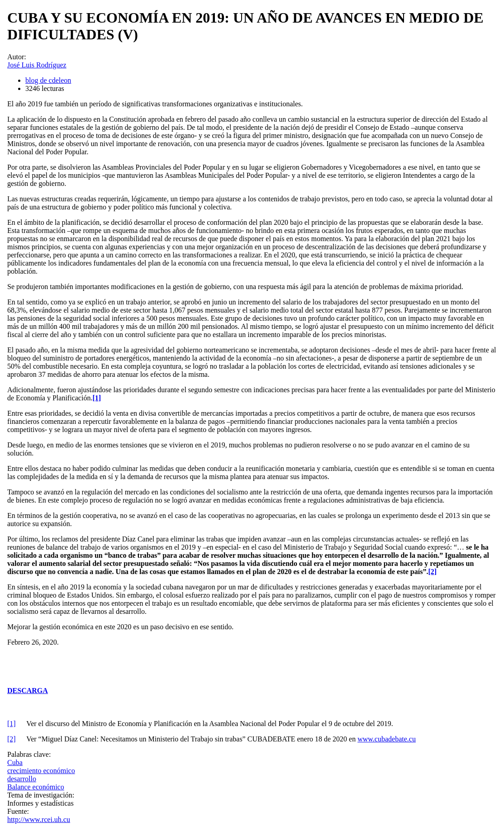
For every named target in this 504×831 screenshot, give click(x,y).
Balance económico (36, 787)
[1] (12, 724)
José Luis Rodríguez (37, 65)
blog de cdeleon (48, 80)
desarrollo (22, 779)
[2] (12, 739)
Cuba (15, 762)
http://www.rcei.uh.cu (39, 819)
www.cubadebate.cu (387, 739)
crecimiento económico (41, 771)
